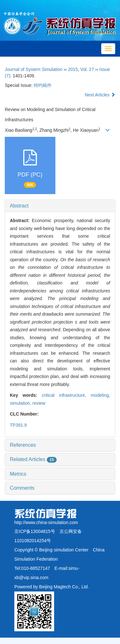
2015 (73, 69)
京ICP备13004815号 (35, 531)
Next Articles (100, 95)
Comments (22, 488)
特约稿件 (43, 85)
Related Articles (33, 459)
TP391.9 (18, 425)
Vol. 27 (87, 69)
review (39, 403)
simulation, (21, 403)
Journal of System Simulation (34, 69)
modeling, (100, 395)
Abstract (19, 206)
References (23, 445)
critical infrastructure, (66, 395)
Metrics (18, 474)
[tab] (60, 206)
